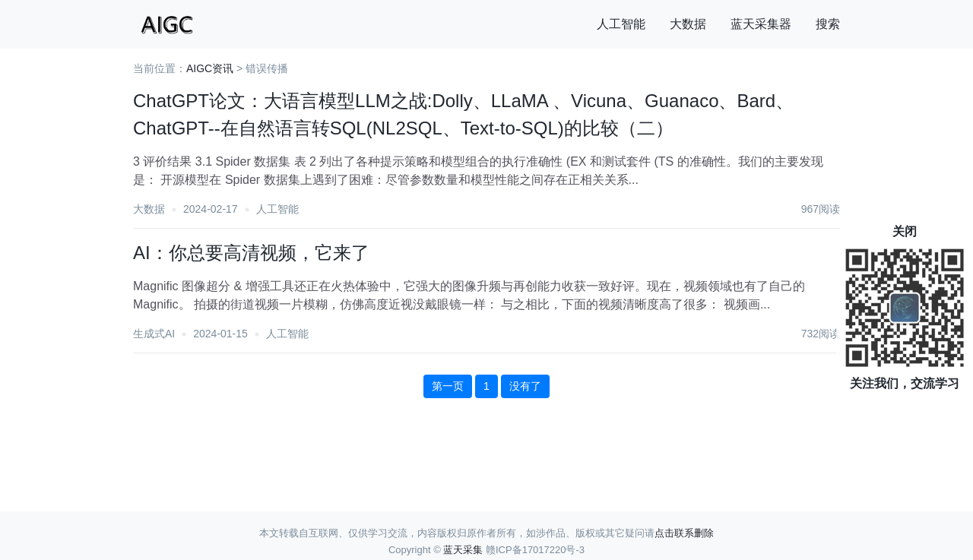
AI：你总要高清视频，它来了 (251, 253)
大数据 (688, 24)
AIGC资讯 (210, 68)
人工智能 (621, 24)
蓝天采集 (463, 550)
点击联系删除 (684, 533)
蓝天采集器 (761, 24)
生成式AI (154, 334)
